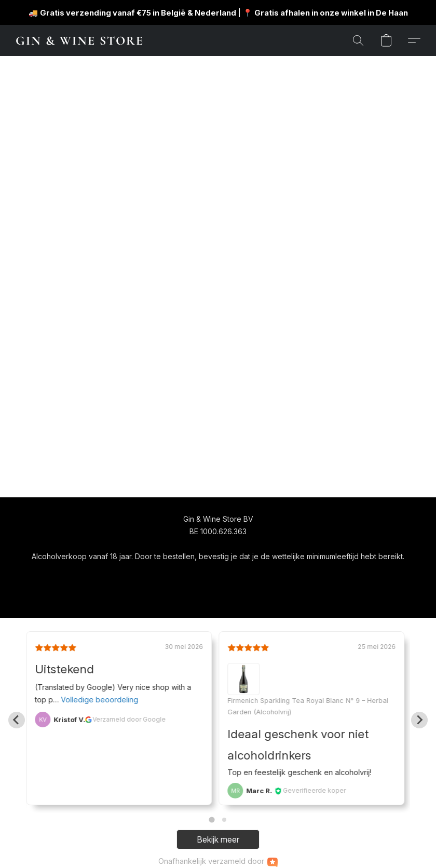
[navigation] (110, 575)
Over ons (256, 575)
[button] (79, 40)
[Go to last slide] (17, 720)
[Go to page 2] (224, 820)
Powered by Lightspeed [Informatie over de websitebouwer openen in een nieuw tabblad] (218, 595)
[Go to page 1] (212, 820)
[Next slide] (419, 720)
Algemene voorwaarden (188, 575)
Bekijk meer (218, 839)
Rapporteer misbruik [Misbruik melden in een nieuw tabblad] (317, 575)
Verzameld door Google (129, 719)
